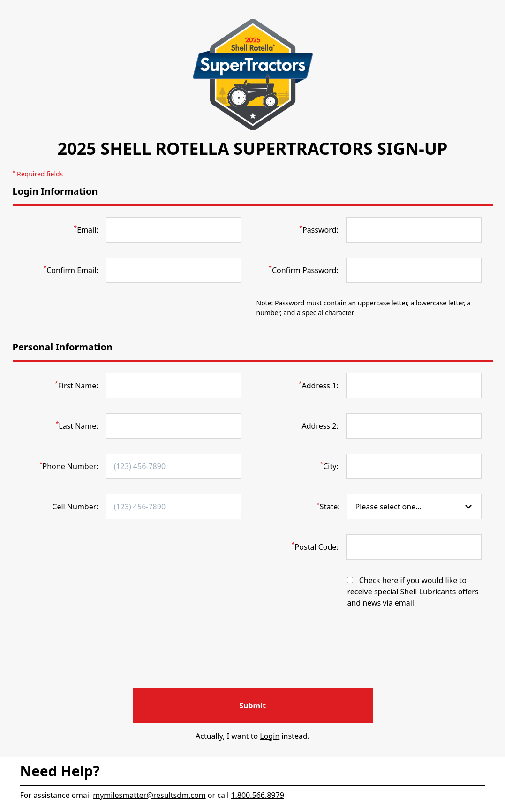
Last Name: (77, 426)
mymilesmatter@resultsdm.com (149, 795)
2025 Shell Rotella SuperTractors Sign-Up (253, 148)
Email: (86, 230)
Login (270, 736)
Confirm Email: (71, 270)
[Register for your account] (253, 706)
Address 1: (319, 385)
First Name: (77, 385)
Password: (319, 230)
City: (329, 466)
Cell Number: (75, 507)
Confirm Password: (303, 270)
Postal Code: (315, 547)
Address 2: (320, 426)
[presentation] (253, 660)
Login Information (55, 191)
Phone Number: (69, 466)
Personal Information (63, 347)
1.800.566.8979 (257, 795)
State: (328, 506)
